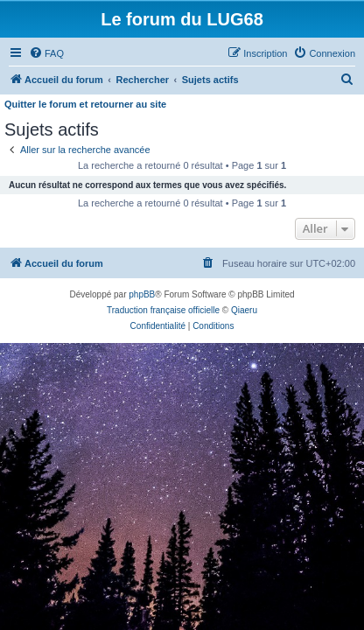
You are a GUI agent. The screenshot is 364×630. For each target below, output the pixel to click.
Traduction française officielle (163, 310)
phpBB (142, 294)
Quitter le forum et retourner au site (85, 104)
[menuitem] (46, 53)
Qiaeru (244, 310)
